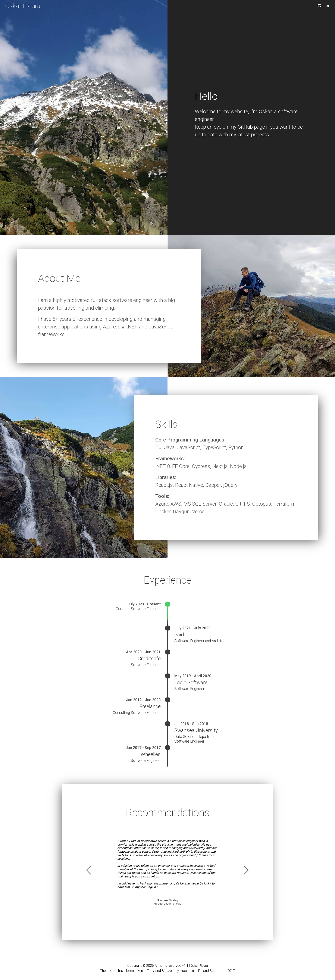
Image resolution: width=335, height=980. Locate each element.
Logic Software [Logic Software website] (191, 683)
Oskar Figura (23, 6)
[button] (89, 870)
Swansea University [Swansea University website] (196, 730)
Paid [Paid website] (179, 635)
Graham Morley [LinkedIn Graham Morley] (167, 901)
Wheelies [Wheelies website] (151, 754)
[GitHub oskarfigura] (320, 6)
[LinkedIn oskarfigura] (327, 6)
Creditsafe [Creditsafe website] (149, 659)
